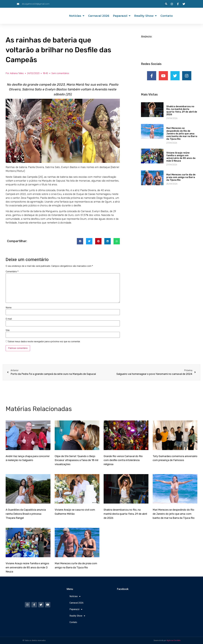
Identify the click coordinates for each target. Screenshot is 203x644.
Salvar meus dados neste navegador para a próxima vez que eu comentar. (44, 342)
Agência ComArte (174, 640)
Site (8, 330)
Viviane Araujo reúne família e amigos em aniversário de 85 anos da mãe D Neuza (181, 158)
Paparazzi (122, 16)
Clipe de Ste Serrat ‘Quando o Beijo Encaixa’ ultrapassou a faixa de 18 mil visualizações (76, 460)
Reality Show (145, 16)
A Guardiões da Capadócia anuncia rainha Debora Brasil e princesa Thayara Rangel (26, 514)
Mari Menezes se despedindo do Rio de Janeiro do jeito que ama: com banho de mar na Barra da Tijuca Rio (182, 134)
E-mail (9, 319)
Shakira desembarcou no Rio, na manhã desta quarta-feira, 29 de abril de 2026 (182, 111)
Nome (9, 308)
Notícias (77, 16)
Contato (167, 16)
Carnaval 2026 (99, 16)
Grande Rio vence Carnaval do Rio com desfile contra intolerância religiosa (123, 460)
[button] (166, 4)
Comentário (12, 272)
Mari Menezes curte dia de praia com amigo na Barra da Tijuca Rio (181, 178)
